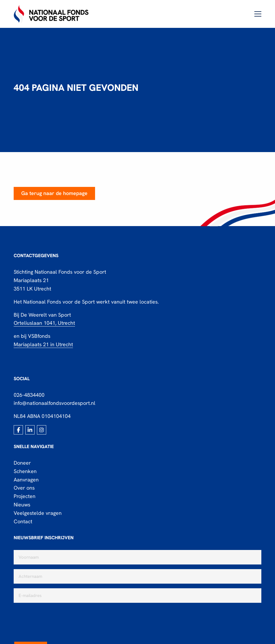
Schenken (25, 471)
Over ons (24, 488)
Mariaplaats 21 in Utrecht (43, 344)
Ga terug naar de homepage (54, 193)
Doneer (22, 463)
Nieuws (22, 505)
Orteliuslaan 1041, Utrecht (44, 323)
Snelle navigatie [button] (34, 447)
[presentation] (58, 619)
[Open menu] (256, 14)
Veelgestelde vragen (38, 513)
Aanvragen (26, 480)
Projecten (25, 496)
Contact (23, 521)
